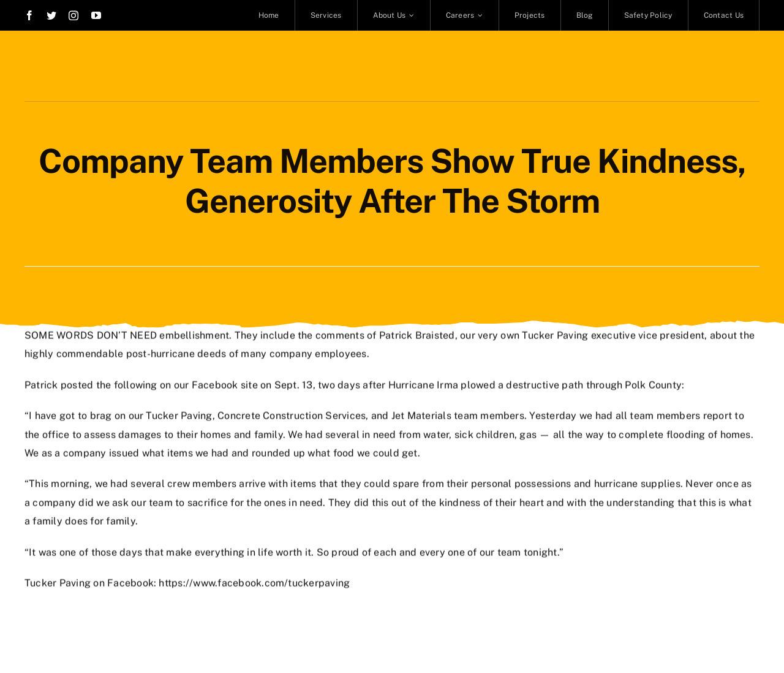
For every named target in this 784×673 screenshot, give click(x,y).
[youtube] (96, 15)
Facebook (215, 383)
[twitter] (51, 15)
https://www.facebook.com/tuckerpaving (254, 582)
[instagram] (73, 15)
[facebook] (29, 15)
